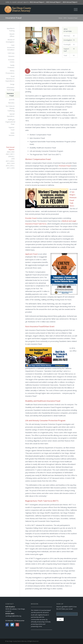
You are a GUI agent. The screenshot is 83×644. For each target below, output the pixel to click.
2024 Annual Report (70, 2)
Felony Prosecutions (10, 72)
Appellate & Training (11, 30)
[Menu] (75, 9)
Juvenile (12, 100)
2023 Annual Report (53, 2)
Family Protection (11, 66)
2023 (13, 152)
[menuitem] (75, 9)
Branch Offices (12, 35)
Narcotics (11, 103)
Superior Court (12, 129)
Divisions (11, 56)
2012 (12, 166)
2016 (12, 161)
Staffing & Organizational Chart (10, 122)
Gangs (12, 84)
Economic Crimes (11, 61)
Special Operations (11, 115)
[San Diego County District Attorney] (18, 9)
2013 (7, 166)
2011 (8, 168)
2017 (7, 161)
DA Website (9, 621)
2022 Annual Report (37, 2)
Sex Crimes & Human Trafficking (10, 108)
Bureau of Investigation (10, 41)
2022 (7, 154)
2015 (8, 163)
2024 (8, 152)
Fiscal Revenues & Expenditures (10, 79)
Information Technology (11, 89)
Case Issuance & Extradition (11, 47)
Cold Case (11, 53)
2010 (13, 168)
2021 (12, 154)
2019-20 (11, 156)
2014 (13, 163)
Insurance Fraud (13, 18)
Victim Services (12, 134)
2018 (13, 159)
